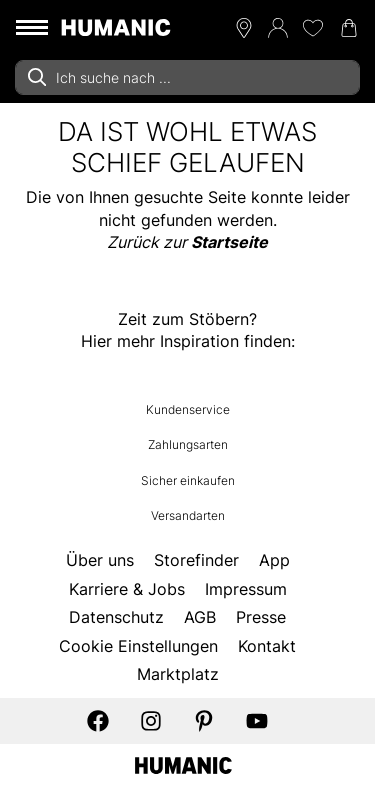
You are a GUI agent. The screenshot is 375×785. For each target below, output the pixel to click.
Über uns (100, 560)
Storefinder (196, 560)
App (274, 560)
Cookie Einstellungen (138, 646)
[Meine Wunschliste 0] (313, 28)
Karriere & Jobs (127, 589)
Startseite (229, 242)
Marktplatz (178, 674)
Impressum (246, 589)
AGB (200, 617)
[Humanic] (183, 763)
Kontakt (267, 646)
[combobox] (187, 77)
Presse (261, 617)
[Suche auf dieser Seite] (187, 77)
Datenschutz (116, 617)
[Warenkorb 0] (349, 28)
